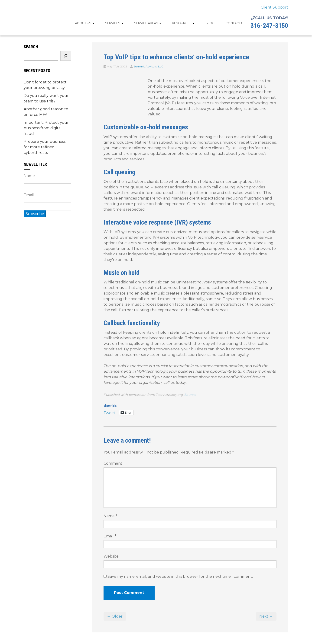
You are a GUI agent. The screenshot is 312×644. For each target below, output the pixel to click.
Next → (266, 616)
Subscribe (35, 214)
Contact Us (236, 23)
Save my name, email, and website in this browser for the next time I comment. (180, 576)
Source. (190, 395)
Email (110, 536)
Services (114, 23)
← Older (115, 616)
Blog (210, 23)
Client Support (275, 7)
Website (111, 556)
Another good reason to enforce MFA (46, 112)
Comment (113, 463)
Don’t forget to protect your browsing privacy (45, 85)
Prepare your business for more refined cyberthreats (45, 147)
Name (110, 516)
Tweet (109, 412)
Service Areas (148, 23)
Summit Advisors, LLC (148, 66)
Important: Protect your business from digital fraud (46, 128)
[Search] (66, 56)
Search (31, 47)
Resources (183, 23)
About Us (85, 23)
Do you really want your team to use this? (46, 98)
